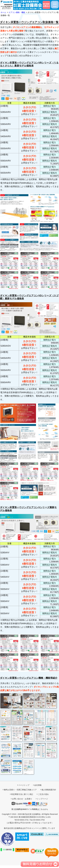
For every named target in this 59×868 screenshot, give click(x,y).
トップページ (42, 799)
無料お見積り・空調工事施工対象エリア (20, 790)
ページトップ (24, 785)
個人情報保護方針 (49, 790)
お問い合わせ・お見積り (22, 799)
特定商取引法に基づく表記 (22, 794)
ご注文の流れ (43, 794)
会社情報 (38, 785)
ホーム (3, 12)
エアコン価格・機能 (17, 12)
